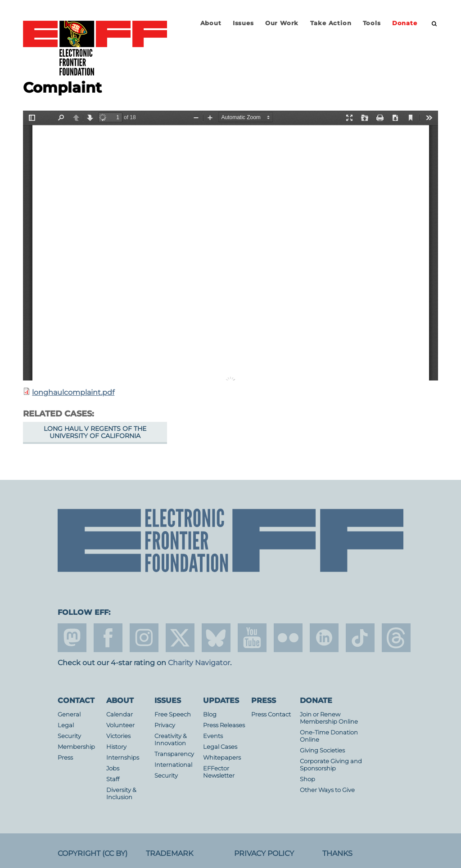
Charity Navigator (199, 663)
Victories (118, 736)
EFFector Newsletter (219, 772)
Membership (76, 747)
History (116, 747)
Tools (372, 23)
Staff (113, 779)
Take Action (331, 23)
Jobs (113, 768)
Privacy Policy (264, 853)
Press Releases (224, 725)
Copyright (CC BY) (93, 853)
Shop (307, 779)
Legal (66, 725)
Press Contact (271, 714)
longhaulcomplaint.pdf (73, 392)
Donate (405, 23)
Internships (123, 758)
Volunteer (120, 725)
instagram (144, 638)
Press (65, 758)
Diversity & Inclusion (121, 794)
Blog (210, 714)
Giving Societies (322, 750)
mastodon (72, 638)
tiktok (360, 638)
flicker (288, 638)
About (211, 23)
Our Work (282, 23)
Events (213, 736)
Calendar (120, 714)
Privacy (165, 725)
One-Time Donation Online (329, 736)
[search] (434, 24)
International (173, 765)
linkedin (324, 638)
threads (396, 638)
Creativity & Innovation (171, 740)
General (69, 714)
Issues (243, 23)
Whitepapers (222, 758)
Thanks (337, 853)
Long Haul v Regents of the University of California (95, 432)
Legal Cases (220, 747)
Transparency (174, 754)
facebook (108, 638)
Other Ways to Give (327, 790)
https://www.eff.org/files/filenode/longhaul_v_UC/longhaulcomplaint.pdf (230, 246)
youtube (252, 638)
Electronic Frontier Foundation (95, 49)
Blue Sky (216, 638)
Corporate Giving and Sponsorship (331, 765)
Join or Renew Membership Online (329, 718)
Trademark (169, 853)
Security (69, 736)
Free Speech (173, 714)
